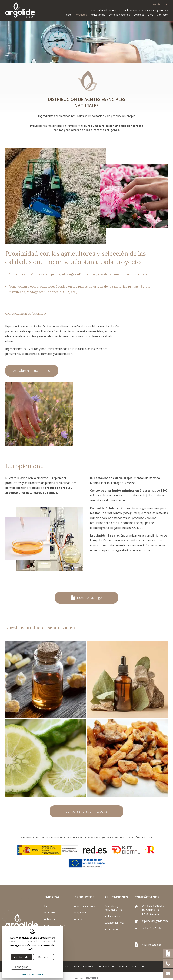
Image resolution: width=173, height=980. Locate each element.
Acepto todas (21, 957)
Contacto (162, 15)
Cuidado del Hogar (115, 923)
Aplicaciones (51, 919)
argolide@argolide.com (155, 921)
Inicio (68, 15)
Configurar (22, 967)
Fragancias (80, 912)
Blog (151, 15)
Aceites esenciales (85, 906)
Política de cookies (84, 967)
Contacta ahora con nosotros (86, 811)
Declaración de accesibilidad (113, 967)
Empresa (139, 15)
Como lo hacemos (119, 15)
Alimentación (112, 929)
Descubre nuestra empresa (32, 371)
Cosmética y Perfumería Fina (113, 908)
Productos (50, 912)
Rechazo (43, 957)
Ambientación (112, 916)
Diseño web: (86, 978)
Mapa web (138, 967)
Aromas (79, 919)
